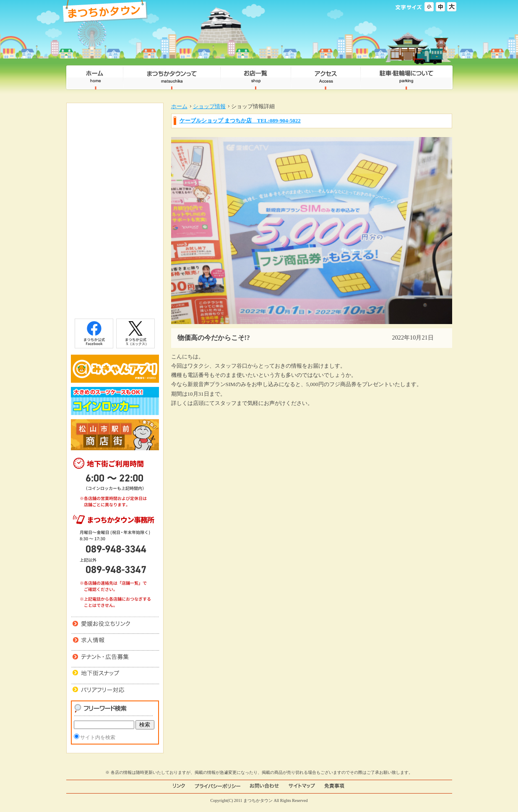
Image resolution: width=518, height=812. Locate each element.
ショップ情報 (209, 106)
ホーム (179, 106)
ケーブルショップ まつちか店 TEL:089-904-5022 (240, 121)
